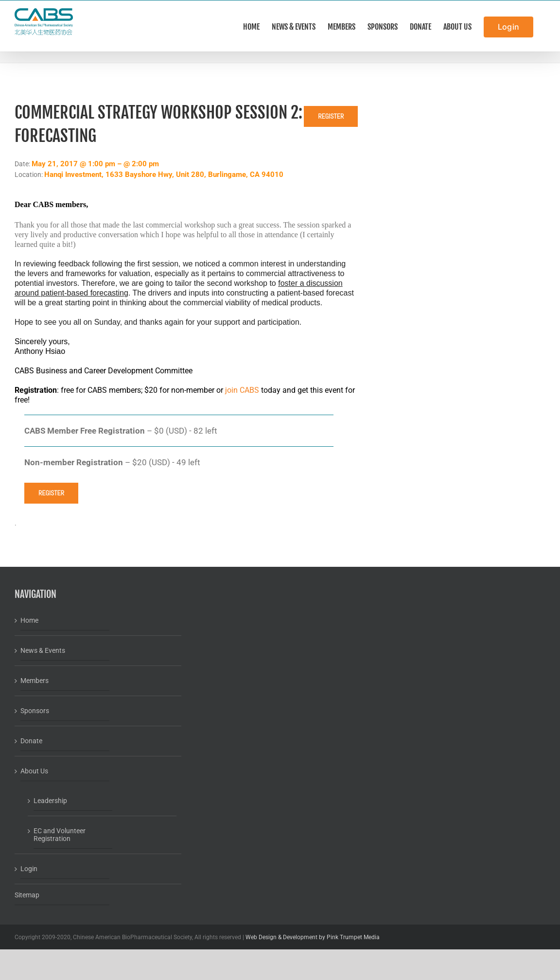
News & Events (43, 650)
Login (29, 869)
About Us (34, 771)
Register (331, 116)
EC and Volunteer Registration (60, 835)
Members (35, 681)
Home (29, 620)
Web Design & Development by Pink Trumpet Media (313, 937)
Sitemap (27, 895)
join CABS (242, 390)
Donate (31, 741)
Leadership (50, 801)
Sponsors (35, 711)
